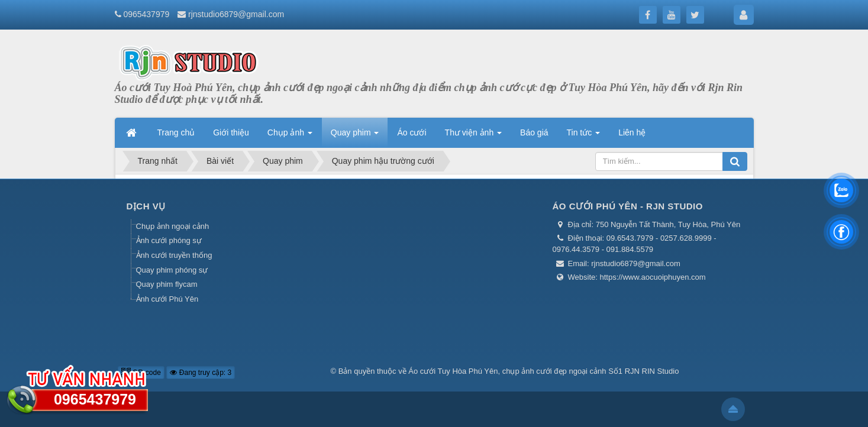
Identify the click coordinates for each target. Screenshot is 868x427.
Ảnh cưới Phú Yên (167, 299)
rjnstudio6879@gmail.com (236, 14)
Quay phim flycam (167, 284)
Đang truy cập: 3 (201, 373)
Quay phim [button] (355, 136)
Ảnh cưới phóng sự (169, 240)
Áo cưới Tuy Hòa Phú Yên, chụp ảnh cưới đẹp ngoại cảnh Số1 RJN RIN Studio (543, 371)
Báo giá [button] (534, 132)
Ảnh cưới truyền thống (174, 255)
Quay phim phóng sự (172, 270)
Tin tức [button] (584, 136)
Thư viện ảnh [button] (473, 136)
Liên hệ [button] (632, 132)
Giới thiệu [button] (231, 132)
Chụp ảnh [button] (290, 136)
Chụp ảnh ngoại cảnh (173, 226)
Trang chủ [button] (176, 132)
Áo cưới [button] (412, 132)
